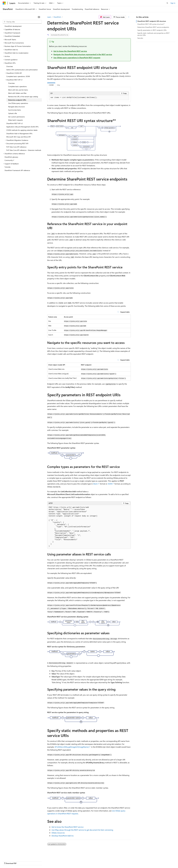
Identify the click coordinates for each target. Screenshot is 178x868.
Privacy (50, 861)
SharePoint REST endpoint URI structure (152, 21)
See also (140, 38)
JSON (110, 484)
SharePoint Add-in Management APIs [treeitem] (19, 133)
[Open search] (167, 3)
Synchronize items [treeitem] (15, 110)
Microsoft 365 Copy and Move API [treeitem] (19, 137)
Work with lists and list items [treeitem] (18, 90)
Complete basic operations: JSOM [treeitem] (18, 76)
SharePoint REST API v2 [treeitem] (15, 123)
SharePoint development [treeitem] (13, 26)
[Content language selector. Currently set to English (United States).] (13, 856)
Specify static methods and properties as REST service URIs (153, 34)
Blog (31, 861)
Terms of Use (83, 861)
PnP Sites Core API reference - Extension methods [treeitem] (24, 150)
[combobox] (22, 22)
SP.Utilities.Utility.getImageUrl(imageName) (72, 747)
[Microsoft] (4, 3)
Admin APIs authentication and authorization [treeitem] (22, 70)
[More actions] (129, 17)
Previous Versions (21, 861)
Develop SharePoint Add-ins (63, 836)
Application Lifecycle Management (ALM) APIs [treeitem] (22, 127)
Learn (49, 17)
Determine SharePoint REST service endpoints (153, 27)
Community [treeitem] (9, 160)
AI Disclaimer (7, 861)
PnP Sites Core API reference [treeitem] (16, 147)
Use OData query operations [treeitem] (18, 103)
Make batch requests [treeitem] (15, 120)
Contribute (41, 861)
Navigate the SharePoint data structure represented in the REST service (83, 54)
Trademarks (94, 861)
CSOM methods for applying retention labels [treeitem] (22, 130)
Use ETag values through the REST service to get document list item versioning (82, 830)
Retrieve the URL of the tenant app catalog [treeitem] (23, 97)
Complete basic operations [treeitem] (17, 86)
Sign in (173, 3)
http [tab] (58, 85)
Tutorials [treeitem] (7, 167)
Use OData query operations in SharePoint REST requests (77, 58)
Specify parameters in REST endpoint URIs (152, 30)
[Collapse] (39, 17)
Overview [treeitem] (10, 66)
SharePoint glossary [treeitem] (11, 157)
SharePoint (57, 17)
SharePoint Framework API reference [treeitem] (17, 170)
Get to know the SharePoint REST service (70, 51)
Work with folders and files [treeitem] (17, 93)
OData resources (58, 833)
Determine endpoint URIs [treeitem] (17, 100)
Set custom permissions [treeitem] (16, 117)
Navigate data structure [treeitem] (16, 107)
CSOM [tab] (51, 85)
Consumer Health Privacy (65, 861)
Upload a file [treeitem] (12, 113)
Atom (95, 484)
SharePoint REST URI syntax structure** (151, 24)
